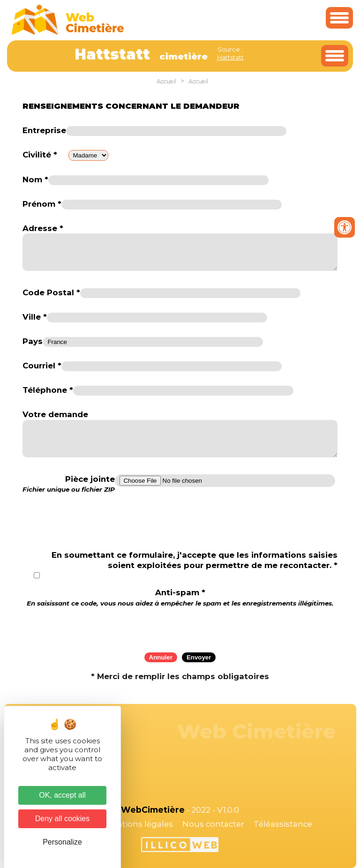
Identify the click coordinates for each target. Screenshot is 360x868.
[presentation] (180, 627)
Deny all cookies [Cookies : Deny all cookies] (63, 819)
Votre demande (55, 414)
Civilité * (40, 155)
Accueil (166, 81)
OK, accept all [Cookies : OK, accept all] (62, 795)
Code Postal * (51, 292)
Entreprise (44, 130)
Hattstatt (230, 57)
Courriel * (42, 366)
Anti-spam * (180, 597)
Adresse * (43, 228)
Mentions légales (139, 824)
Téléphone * (48, 390)
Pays (33, 341)
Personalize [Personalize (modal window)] (62, 842)
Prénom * (42, 204)
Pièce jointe (69, 484)
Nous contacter (213, 824)
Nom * (35, 180)
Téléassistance (283, 824)
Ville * (35, 317)
